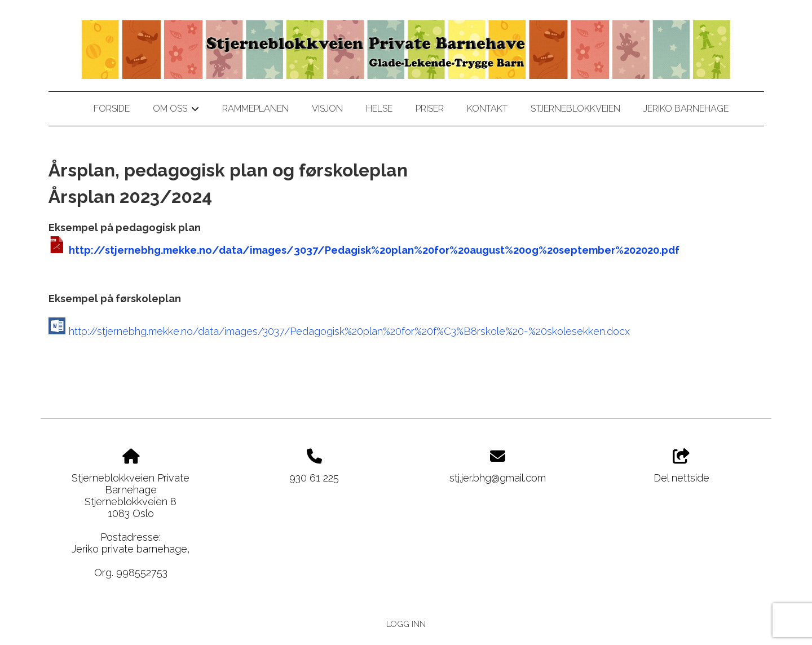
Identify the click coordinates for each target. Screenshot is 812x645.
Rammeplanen (255, 109)
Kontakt (487, 109)
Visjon (327, 109)
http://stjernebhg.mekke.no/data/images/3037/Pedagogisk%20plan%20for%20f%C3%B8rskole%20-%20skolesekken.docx (349, 331)
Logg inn (406, 624)
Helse (379, 109)
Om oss (176, 111)
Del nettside (681, 466)
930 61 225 (314, 478)
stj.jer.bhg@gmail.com (498, 478)
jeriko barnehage (686, 109)
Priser (430, 109)
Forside (112, 109)
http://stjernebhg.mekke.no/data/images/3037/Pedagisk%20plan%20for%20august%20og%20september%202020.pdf (374, 250)
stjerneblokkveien (575, 109)
